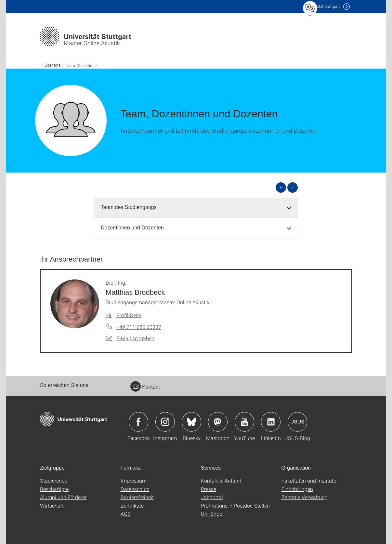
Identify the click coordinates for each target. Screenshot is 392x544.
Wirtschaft (52, 505)
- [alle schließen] (293, 187)
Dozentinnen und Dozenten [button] (132, 228)
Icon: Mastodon (218, 422)
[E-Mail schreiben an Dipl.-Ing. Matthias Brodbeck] (130, 338)
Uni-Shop (212, 514)
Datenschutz (135, 489)
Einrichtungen (297, 489)
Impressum (134, 480)
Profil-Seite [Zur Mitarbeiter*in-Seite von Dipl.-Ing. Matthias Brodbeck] (129, 315)
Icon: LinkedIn (271, 422)
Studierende (54, 480)
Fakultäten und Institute (309, 480)
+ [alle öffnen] (281, 187)
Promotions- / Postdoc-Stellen (235, 505)
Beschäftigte (54, 489)
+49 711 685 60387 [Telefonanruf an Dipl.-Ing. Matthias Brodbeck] (139, 327)
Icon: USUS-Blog (297, 422)
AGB (126, 514)
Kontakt (145, 387)
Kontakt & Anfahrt (221, 480)
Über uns (52, 65)
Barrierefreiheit (137, 497)
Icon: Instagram (165, 422)
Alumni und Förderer (63, 497)
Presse (209, 489)
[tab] (196, 207)
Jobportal (212, 497)
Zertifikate (132, 505)
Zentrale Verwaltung (305, 497)
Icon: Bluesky (191, 422)
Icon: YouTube (244, 422)
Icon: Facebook (138, 422)
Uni (322, 6)
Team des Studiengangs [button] (129, 207)
